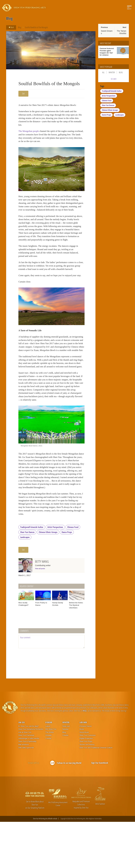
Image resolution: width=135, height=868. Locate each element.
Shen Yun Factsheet (26, 781)
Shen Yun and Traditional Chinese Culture (96, 794)
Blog (20, 27)
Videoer (49, 769)
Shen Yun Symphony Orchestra (31, 775)
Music (82, 775)
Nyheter (112, 72)
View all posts (40, 615)
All (103, 72)
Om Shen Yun (51, 775)
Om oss (22, 769)
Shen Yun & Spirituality (27, 788)
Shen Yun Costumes (88, 781)
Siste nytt (66, 772)
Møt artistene (24, 791)
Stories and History (87, 791)
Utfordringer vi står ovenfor (29, 784)
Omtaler (48, 781)
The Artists (49, 778)
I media (48, 784)
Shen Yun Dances (27, 578)
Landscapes (25, 583)
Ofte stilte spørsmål (26, 794)
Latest (48, 772)
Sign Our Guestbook (100, 809)
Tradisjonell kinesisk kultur (32, 573)
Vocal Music (84, 778)
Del (23, 94)
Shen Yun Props (86, 788)
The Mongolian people (29, 133)
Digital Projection (86, 784)
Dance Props (67, 578)
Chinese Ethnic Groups (48, 578)
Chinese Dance (86, 772)
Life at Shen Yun (25, 778)
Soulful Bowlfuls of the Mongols (36, 27)
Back (10, 27)
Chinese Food (73, 573)
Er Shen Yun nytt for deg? (29, 772)
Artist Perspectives (55, 573)
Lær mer (83, 769)
